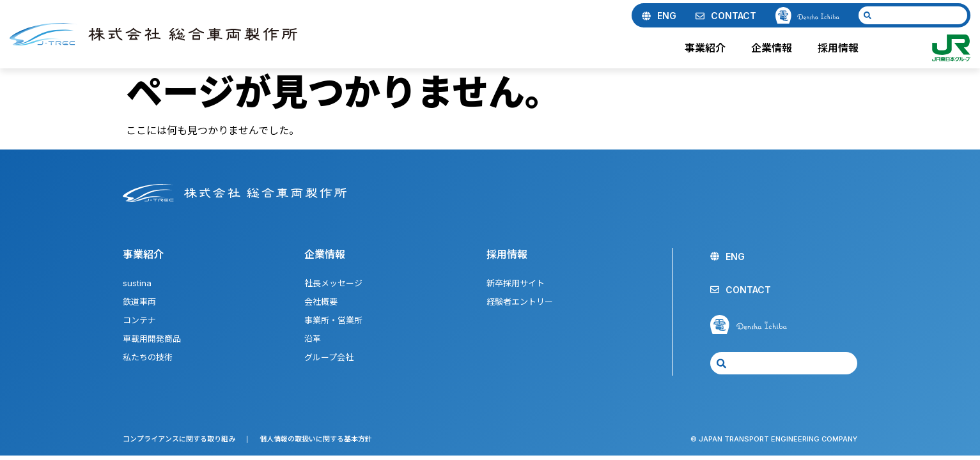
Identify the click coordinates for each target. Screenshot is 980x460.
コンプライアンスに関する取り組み (179, 439)
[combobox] (913, 15)
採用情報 (841, 48)
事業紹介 (708, 48)
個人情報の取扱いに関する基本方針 (316, 439)
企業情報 (775, 48)
